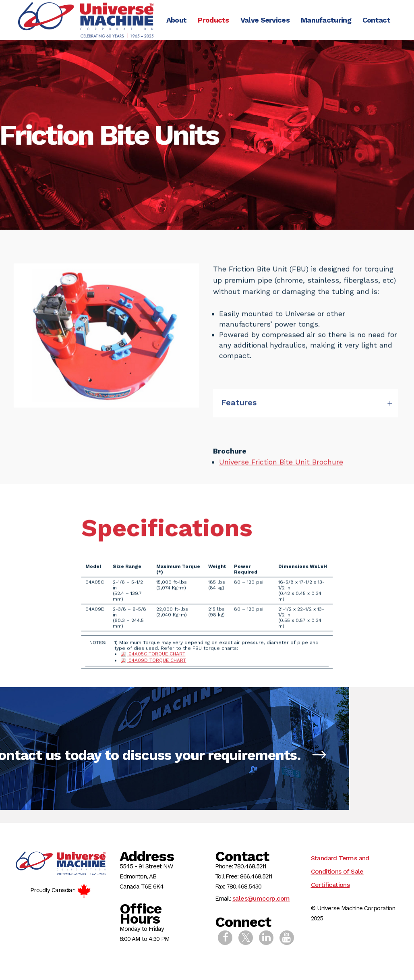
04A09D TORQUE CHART (153, 679)
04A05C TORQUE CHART (153, 673)
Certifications (330, 885)
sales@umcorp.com (261, 898)
